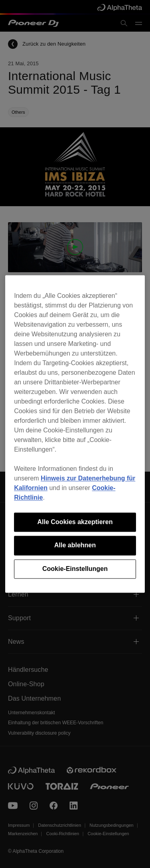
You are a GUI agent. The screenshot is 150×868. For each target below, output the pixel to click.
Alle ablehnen (75, 546)
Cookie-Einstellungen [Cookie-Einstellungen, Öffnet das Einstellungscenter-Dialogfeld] (75, 569)
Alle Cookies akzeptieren (75, 522)
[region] (75, 434)
